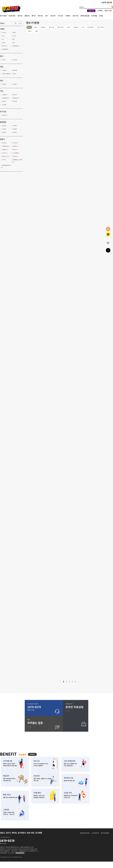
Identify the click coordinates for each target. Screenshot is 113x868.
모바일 (101, 16)
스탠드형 (4, 70)
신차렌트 (68, 16)
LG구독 (4, 32)
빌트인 (14, 74)
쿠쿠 (14, 43)
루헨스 (14, 32)
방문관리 (4, 84)
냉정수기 (15, 95)
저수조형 (15, 60)
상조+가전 (75, 16)
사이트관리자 (95, 839)
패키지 (34, 16)
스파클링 (4, 105)
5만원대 (4, 132)
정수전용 (15, 101)
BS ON (5, 143)
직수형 (4, 60)
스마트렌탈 (16, 153)
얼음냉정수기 (16, 98)
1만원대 (4, 126)
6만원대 (15, 132)
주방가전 (40, 16)
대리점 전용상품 (85, 16)
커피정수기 (5, 115)
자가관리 (15, 84)
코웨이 (4, 43)
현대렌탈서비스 (16, 46)
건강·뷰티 (53, 16)
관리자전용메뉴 (105, 839)
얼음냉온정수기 (6, 98)
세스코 (14, 36)
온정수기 (4, 101)
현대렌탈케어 (5, 49)
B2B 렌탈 (94, 16)
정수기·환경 (3, 16)
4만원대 (15, 129)
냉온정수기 (5, 95)
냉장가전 (20, 16)
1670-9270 (107, 2)
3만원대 (4, 129)
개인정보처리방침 (85, 839)
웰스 (14, 39)
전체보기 (32, 760)
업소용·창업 (12, 16)
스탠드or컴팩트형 (6, 74)
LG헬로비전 (6, 146)
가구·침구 (60, 16)
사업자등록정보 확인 (20, 859)
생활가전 (27, 16)
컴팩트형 (15, 70)
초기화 (20, 23)
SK (3, 39)
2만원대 (15, 126)
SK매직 (16, 146)
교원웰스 (5, 149)
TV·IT (46, 16)
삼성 (3, 36)
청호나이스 (5, 46)
